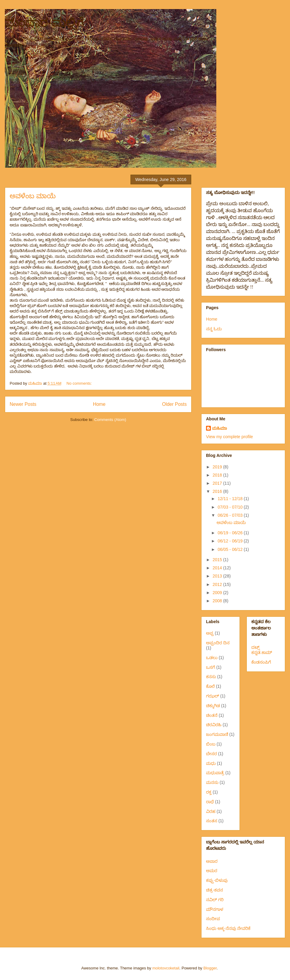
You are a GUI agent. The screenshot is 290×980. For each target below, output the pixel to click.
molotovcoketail (166, 968)
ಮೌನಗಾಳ (215, 909)
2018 (218, 475)
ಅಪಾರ (212, 861)
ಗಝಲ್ (213, 696)
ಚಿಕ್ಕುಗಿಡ (213, 706)
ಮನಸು (212, 782)
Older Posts (174, 404)
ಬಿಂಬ (211, 744)
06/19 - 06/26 (230, 533)
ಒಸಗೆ (211, 667)
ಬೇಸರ (211, 754)
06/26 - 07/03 (230, 515)
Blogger (210, 968)
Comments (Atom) (110, 420)
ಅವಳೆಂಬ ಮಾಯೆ (33, 196)
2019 (218, 467)
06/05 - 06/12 (230, 549)
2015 (218, 560)
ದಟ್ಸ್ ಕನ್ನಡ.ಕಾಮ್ (262, 650)
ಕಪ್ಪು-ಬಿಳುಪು (217, 880)
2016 (218, 491)
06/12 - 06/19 (230, 541)
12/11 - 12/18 (230, 499)
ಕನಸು (211, 677)
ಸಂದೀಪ (213, 919)
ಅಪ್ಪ (210, 633)
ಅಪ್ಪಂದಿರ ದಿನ (218, 643)
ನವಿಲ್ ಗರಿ (215, 900)
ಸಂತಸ (212, 821)
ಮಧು (211, 763)
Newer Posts (23, 404)
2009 (218, 593)
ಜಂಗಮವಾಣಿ (217, 734)
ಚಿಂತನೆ (212, 715)
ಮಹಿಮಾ (219, 428)
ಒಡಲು (212, 658)
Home (99, 404)
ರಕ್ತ (209, 792)
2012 (218, 584)
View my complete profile (229, 437)
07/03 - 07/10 (230, 507)
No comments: (80, 383)
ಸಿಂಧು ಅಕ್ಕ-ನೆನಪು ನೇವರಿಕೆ (228, 928)
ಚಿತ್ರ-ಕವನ (214, 890)
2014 (218, 568)
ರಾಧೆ (210, 802)
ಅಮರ (212, 871)
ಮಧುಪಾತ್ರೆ (215, 773)
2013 (218, 576)
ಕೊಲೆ (210, 686)
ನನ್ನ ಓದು (214, 329)
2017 (218, 483)
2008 (218, 601)
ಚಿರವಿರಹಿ (214, 725)
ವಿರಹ (211, 811)
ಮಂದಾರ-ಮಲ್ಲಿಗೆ (45, 22)
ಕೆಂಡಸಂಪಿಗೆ (261, 662)
